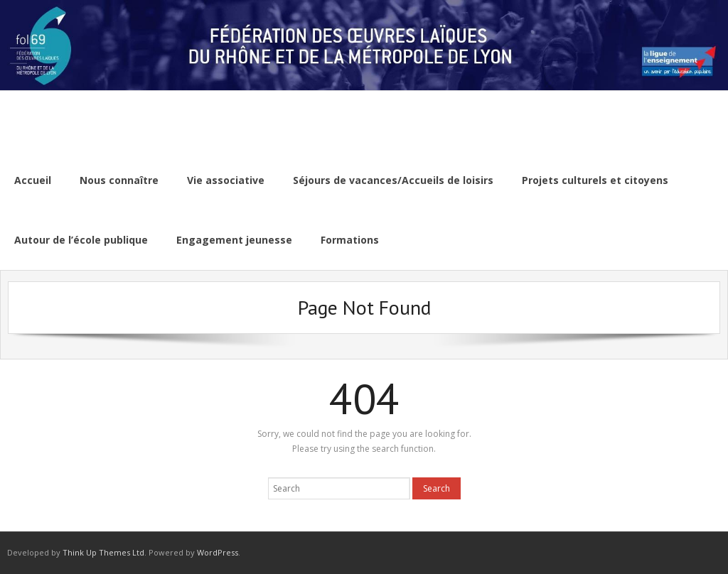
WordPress (218, 552)
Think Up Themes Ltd (103, 552)
